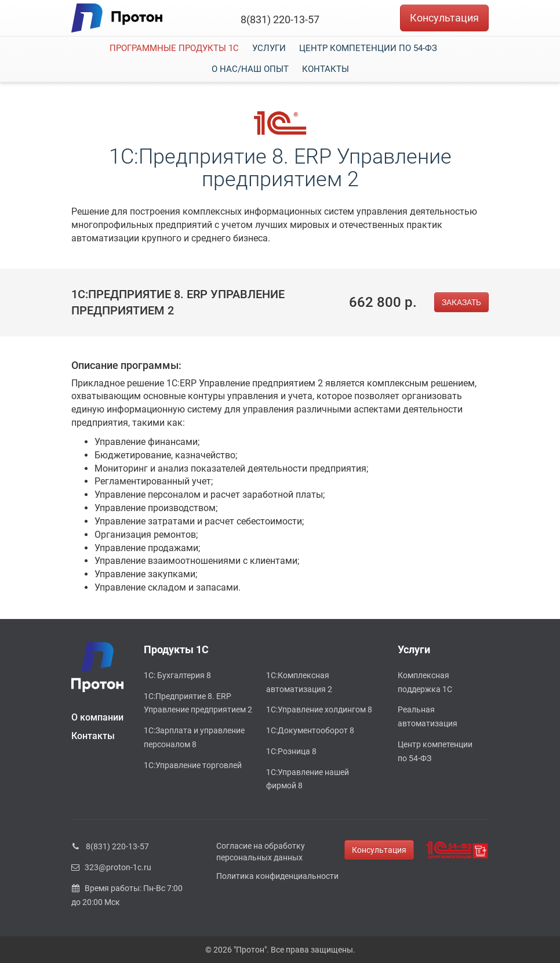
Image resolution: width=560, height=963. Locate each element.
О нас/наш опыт (250, 69)
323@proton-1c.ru (111, 867)
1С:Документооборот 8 (310, 730)
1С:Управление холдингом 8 (319, 709)
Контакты (326, 69)
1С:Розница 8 (291, 751)
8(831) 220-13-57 (280, 19)
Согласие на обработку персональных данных (261, 852)
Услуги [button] (269, 48)
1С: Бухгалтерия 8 (177, 675)
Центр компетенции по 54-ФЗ (368, 48)
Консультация (444, 18)
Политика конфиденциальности (277, 876)
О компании (97, 717)
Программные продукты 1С (174, 48)
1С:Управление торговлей (193, 765)
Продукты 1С (176, 649)
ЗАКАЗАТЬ (461, 302)
